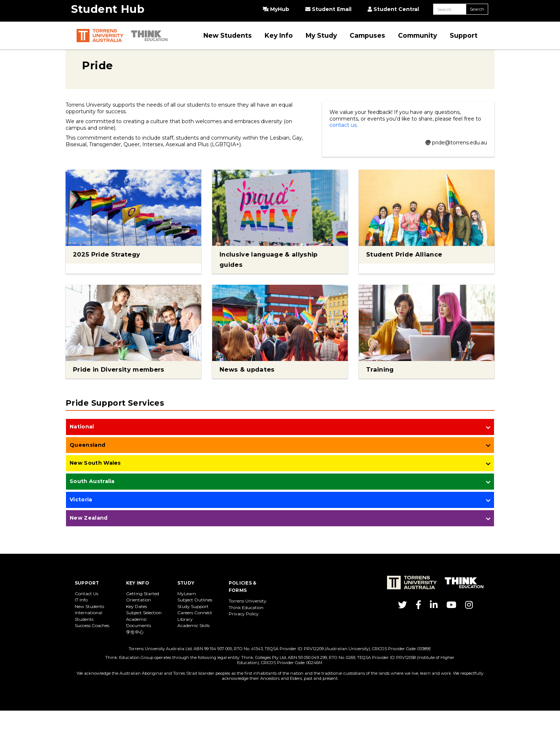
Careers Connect (195, 613)
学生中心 (135, 632)
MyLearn (187, 594)
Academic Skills (194, 625)
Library (185, 619)
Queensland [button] (87, 445)
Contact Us (86, 594)
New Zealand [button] (89, 518)
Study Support (193, 606)
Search (477, 9)
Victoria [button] (81, 500)
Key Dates (137, 606)
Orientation (139, 600)
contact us (343, 125)
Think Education (246, 607)
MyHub (276, 9)
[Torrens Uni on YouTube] (451, 606)
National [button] (82, 427)
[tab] (280, 427)
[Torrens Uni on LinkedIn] (434, 606)
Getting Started (143, 594)
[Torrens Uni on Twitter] (402, 606)
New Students (89, 606)
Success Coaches (92, 625)
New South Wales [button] (95, 463)
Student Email (328, 9)
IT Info (81, 600)
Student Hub (108, 9)
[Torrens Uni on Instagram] (469, 606)
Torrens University (248, 601)
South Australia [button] (92, 481)
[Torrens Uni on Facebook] (418, 606)
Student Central (393, 9)
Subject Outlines (195, 600)
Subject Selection (144, 613)
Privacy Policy (244, 614)
